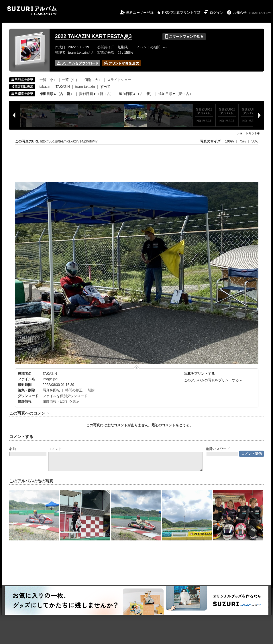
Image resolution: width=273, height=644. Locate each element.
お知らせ (240, 13)
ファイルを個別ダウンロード (65, 396)
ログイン (217, 13)
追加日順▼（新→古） (176, 94)
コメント (55, 449)
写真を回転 (51, 390)
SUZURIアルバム (32, 11)
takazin (45, 87)
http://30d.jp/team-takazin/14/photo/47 (69, 141)
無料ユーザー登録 (140, 13)
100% (229, 141)
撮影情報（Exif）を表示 (61, 401)
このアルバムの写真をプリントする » (213, 380)
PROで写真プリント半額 (181, 13)
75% (243, 141)
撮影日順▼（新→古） (96, 94)
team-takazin (85, 87)
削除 (91, 390)
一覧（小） (48, 80)
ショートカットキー (250, 133)
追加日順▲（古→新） (136, 94)
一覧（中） (70, 80)
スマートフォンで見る (184, 37)
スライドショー (119, 80)
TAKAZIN (63, 87)
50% (255, 141)
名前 (13, 449)
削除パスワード (218, 449)
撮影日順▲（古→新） (57, 94)
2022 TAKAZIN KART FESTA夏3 (93, 36)
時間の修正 (74, 390)
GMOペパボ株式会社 (261, 13)
